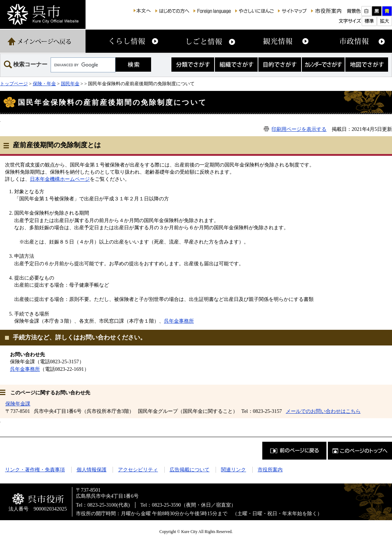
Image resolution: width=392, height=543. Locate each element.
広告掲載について (190, 470)
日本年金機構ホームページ (60, 179)
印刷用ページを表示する (299, 129)
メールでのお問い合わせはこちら (323, 411)
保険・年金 (44, 84)
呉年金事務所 (179, 321)
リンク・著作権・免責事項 (35, 470)
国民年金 (70, 84)
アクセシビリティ (138, 470)
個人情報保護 (92, 470)
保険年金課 (18, 404)
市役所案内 (270, 470)
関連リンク (233, 470)
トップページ (14, 84)
